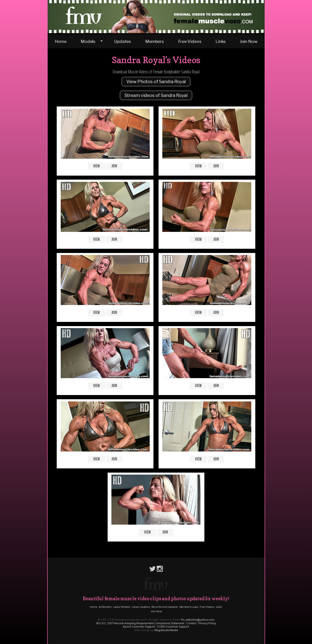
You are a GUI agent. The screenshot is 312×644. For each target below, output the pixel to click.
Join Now (249, 41)
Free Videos (190, 41)
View (96, 166)
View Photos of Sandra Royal (156, 82)
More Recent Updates (165, 607)
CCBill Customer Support (173, 627)
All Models (105, 607)
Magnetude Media (166, 630)
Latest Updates (141, 607)
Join (114, 166)
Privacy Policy (207, 623)
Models (88, 41)
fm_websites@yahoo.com (198, 620)
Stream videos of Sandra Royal (156, 95)
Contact (191, 623)
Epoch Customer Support (139, 627)
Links (220, 41)
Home (61, 41)
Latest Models (122, 607)
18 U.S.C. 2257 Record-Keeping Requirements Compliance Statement (140, 623)
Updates (123, 41)
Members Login (189, 607)
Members (155, 41)
